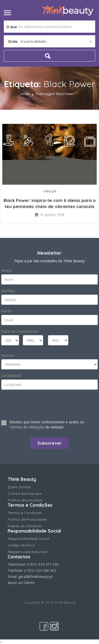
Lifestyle (50, 191)
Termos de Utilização (27, 427)
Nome (7, 270)
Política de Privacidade (27, 519)
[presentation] (32, 403)
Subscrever (49, 443)
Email (6, 311)
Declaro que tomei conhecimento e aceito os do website (47, 424)
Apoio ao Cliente (21, 583)
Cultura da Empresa (24, 494)
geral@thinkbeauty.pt (36, 576)
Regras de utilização (25, 526)
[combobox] (49, 41)
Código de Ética (21, 545)
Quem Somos (19, 487)
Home (25, 94)
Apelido (8, 291)
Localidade (11, 376)
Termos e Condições (25, 513)
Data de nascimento (20, 331)
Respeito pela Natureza (27, 552)
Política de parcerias (25, 500)
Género (8, 355)
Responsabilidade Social (28, 539)
